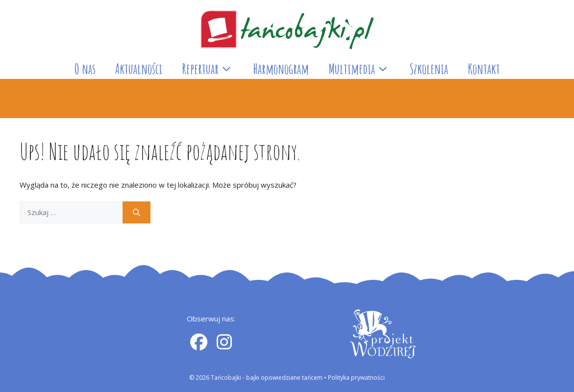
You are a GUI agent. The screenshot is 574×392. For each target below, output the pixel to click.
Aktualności (139, 69)
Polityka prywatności (356, 378)
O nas (85, 69)
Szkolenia (429, 69)
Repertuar (212, 69)
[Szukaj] (137, 212)
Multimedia (364, 69)
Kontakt (484, 69)
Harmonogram (281, 69)
